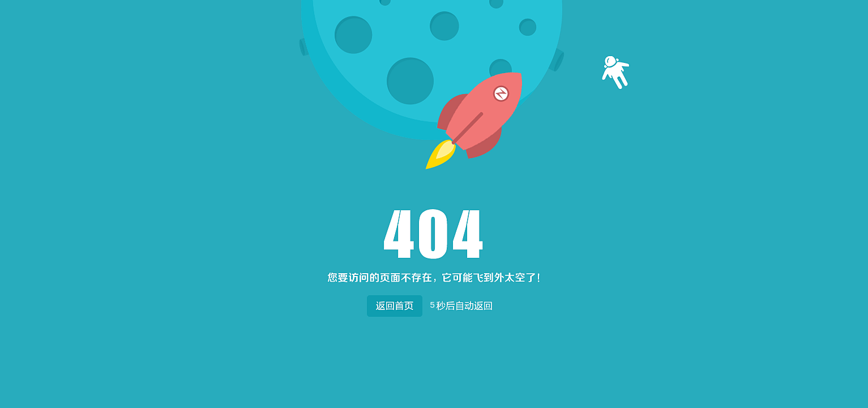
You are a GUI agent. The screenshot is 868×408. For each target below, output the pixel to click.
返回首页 (394, 303)
